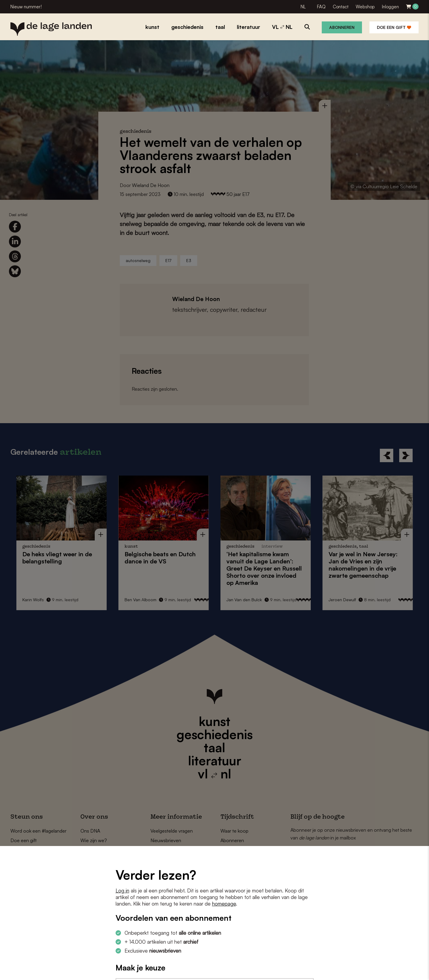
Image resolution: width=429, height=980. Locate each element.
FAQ (321, 7)
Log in (122, 891)
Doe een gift (394, 27)
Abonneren (342, 27)
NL (303, 7)
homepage (224, 904)
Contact (341, 7)
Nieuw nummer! (26, 7)
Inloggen (390, 7)
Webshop (365, 7)
